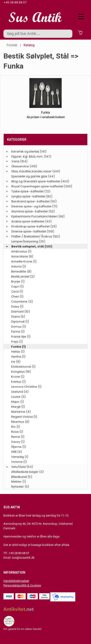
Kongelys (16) (21, 372)
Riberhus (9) (20, 422)
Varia (15, 161)
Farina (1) (18, 332)
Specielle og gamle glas (29, 176)
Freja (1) (17, 342)
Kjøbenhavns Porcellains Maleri (34, 216)
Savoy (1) (18, 442)
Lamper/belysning (25, 241)
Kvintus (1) (18, 382)
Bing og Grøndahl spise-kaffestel (36, 181)
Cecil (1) (17, 291)
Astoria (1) (19, 266)
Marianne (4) (21, 412)
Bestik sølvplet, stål (28, 246)
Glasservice (20, 166)
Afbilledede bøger (25, 472)
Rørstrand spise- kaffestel (30, 201)
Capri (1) (17, 286)
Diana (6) (18, 317)
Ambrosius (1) (21, 251)
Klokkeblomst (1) (23, 367)
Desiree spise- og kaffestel (31, 206)
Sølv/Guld (19, 467)
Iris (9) (16, 362)
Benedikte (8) (21, 271)
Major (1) (18, 402)
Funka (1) (18, 347)
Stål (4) (17, 452)
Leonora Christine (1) (26, 387)
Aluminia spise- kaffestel (30, 211)
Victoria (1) (19, 462)
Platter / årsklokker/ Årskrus (32, 236)
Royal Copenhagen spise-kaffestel (37, 186)
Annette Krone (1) (24, 261)
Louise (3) (18, 397)
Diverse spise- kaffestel (29, 231)
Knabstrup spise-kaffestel (30, 226)
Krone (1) (18, 377)
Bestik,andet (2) (23, 276)
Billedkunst (19, 477)
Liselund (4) (20, 392)
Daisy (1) (17, 307)
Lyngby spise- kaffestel (28, 196)
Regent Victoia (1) (24, 417)
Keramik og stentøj (25, 151)
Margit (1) (18, 407)
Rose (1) (17, 432)
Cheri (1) (17, 297)
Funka (45, 112)
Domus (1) (19, 327)
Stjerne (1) (19, 447)
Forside (12, 45)
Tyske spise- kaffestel (27, 191)
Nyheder (18, 487)
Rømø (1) (18, 437)
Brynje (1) (18, 281)
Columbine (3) (22, 302)
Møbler (16, 482)
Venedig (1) (20, 457)
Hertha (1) (18, 357)
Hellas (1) (18, 352)
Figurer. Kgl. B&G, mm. (27, 157)
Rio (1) (16, 427)
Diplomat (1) (20, 322)
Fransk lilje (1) (21, 337)
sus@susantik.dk (23, 558)
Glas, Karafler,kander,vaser (32, 171)
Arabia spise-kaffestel (28, 221)
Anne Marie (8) (22, 256)
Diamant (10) (20, 312)
